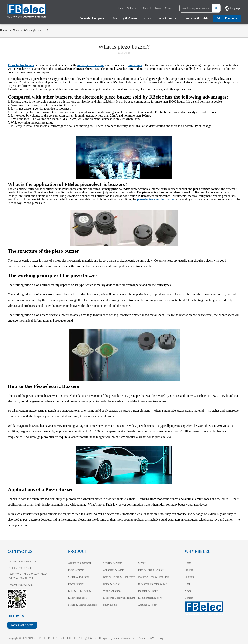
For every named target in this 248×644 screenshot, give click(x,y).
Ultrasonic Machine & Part (153, 584)
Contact (169, 8)
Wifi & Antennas (112, 591)
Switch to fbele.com (22, 625)
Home (120, 8)
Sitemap (144, 638)
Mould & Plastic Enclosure (83, 605)
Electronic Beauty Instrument (119, 598)
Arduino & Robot (148, 605)
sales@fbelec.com (27, 562)
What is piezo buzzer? (36, 30)
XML (153, 638)
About (146, 8)
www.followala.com (124, 638)
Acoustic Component (94, 18)
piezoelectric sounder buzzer (156, 199)
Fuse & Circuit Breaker (151, 570)
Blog (160, 638)
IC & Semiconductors (150, 598)
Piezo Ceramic (167, 18)
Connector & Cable (195, 18)
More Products (227, 18)
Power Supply (76, 584)
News (158, 8)
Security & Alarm (125, 18)
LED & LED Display (80, 591)
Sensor (147, 18)
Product (189, 570)
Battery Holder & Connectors (119, 577)
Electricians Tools (78, 598)
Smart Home (110, 605)
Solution (132, 8)
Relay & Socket (112, 584)
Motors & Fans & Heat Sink (153, 577)
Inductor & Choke (148, 591)
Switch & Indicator (78, 577)
